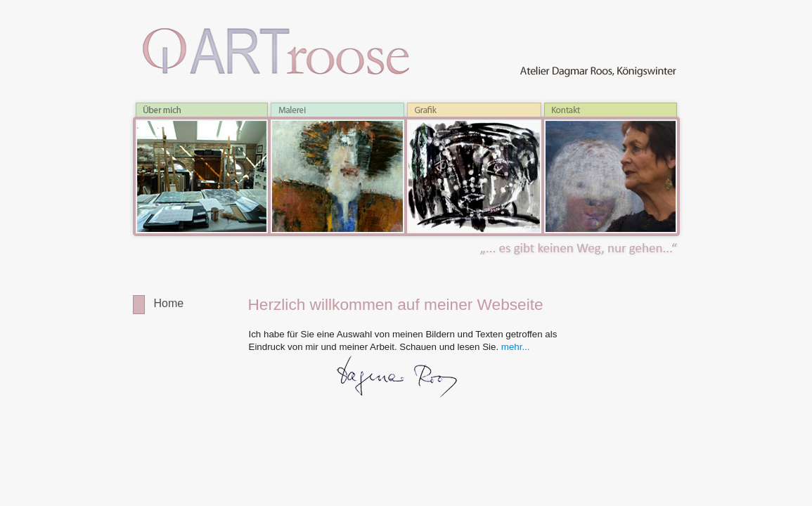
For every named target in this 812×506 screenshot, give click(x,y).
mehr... (516, 347)
